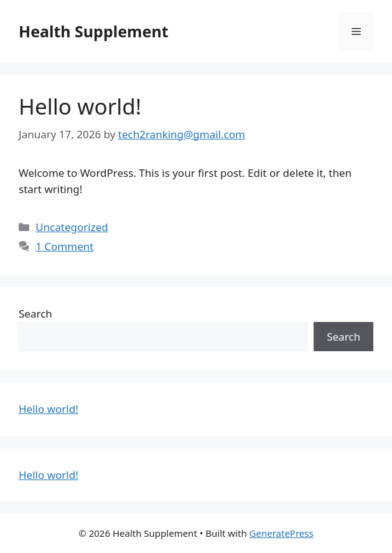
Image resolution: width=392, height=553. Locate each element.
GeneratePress (282, 533)
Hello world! (80, 106)
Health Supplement (93, 31)
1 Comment (64, 246)
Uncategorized (72, 227)
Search (35, 314)
